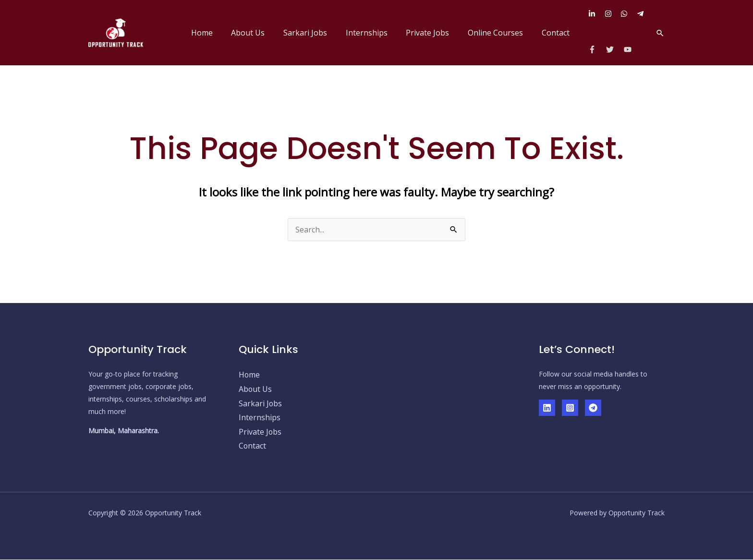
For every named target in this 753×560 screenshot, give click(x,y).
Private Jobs (436, 33)
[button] (660, 33)
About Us (266, 33)
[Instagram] (570, 408)
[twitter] (614, 49)
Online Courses (500, 33)
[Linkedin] (547, 408)
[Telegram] (593, 408)
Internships (378, 33)
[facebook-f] (596, 49)
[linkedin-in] (595, 14)
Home (223, 33)
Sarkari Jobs (320, 33)
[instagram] (612, 14)
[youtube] (629, 49)
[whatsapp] (628, 14)
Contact (557, 33)
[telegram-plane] (642, 14)
